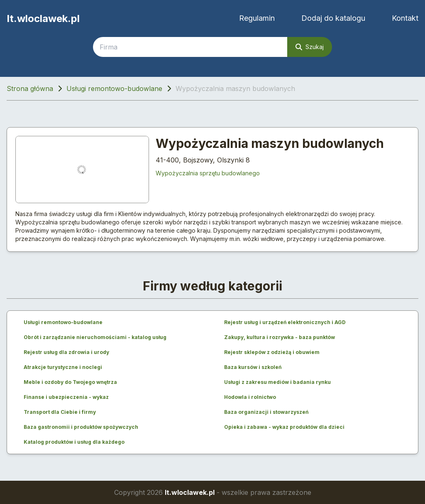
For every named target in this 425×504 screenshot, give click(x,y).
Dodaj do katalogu (333, 18)
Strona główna (30, 89)
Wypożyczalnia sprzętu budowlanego (208, 173)
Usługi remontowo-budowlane (114, 89)
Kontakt (405, 18)
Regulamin (257, 18)
